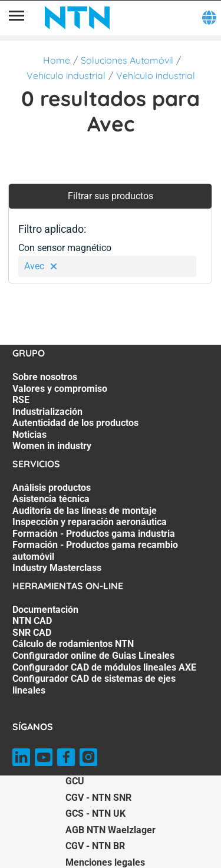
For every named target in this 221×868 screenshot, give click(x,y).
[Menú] (17, 18)
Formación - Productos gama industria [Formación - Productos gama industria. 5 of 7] (94, 534)
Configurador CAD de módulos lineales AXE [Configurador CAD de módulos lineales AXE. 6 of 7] (104, 667)
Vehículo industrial (66, 75)
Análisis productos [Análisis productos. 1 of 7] (52, 488)
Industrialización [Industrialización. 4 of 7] (47, 412)
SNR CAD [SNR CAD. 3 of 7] (32, 633)
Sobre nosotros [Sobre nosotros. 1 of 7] (45, 377)
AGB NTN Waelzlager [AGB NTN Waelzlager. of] (111, 830)
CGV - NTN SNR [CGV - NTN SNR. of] (98, 798)
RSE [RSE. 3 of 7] (21, 400)
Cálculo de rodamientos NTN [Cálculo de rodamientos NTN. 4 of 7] (73, 644)
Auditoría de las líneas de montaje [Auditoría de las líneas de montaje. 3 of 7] (85, 511)
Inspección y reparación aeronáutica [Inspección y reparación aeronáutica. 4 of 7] (90, 522)
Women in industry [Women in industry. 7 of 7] (52, 446)
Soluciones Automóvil (127, 60)
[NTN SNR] (77, 18)
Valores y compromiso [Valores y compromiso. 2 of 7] (60, 389)
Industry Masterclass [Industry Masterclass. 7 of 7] (57, 568)
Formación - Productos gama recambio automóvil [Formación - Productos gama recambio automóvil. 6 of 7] (95, 551)
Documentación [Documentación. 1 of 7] (45, 610)
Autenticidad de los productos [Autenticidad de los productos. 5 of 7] (75, 423)
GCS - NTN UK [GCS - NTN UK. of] (95, 813)
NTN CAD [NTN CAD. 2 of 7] (32, 621)
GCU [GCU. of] (75, 781)
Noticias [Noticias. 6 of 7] (29, 435)
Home (57, 60)
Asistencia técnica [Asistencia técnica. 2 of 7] (51, 499)
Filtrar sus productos (111, 196)
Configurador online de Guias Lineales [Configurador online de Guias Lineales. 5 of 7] (93, 656)
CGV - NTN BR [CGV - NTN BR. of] (95, 846)
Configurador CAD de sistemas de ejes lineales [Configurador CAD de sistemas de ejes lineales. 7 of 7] (94, 684)
